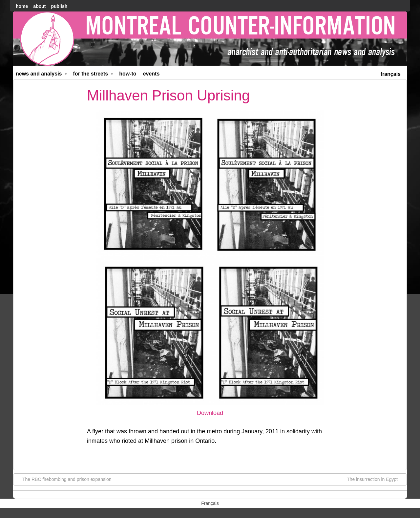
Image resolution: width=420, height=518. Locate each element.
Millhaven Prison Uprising (168, 95)
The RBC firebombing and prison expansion (64, 479)
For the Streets (94, 75)
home (22, 6)
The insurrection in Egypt (376, 479)
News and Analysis (42, 75)
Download (210, 413)
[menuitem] (391, 73)
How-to (128, 74)
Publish (59, 6)
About (39, 6)
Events (151, 74)
